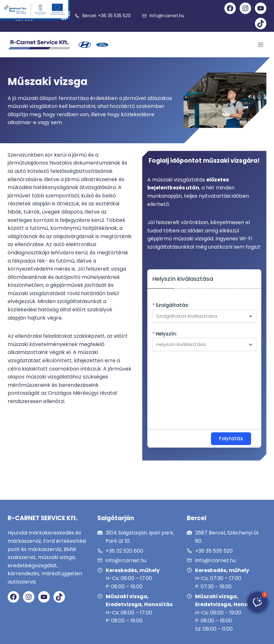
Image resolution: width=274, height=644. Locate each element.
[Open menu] (260, 44)
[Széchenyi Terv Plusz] (35, 10)
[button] (257, 602)
